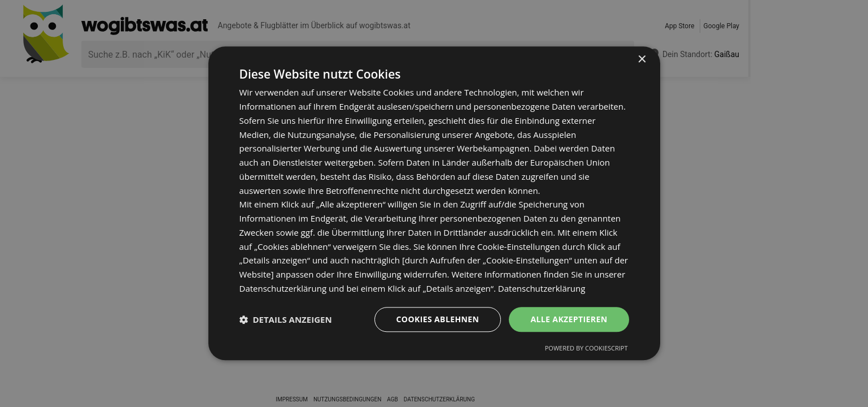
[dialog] (434, 203)
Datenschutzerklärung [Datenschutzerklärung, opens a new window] (542, 288)
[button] (286, 319)
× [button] (642, 60)
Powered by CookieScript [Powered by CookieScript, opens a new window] (586, 348)
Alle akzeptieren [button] (569, 319)
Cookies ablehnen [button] (438, 319)
